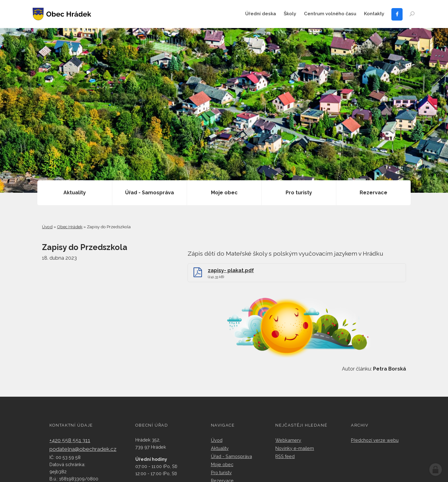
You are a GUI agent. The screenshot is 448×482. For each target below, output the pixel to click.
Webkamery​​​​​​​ (288, 440)
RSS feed (285, 456)
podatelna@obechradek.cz (83, 449)
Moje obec (222, 464)
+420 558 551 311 (70, 440)
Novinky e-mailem (295, 448)
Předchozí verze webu (375, 440)
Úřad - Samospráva (231, 456)
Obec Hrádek (70, 227)
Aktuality (220, 448)
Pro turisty (221, 473)
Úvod (47, 227)
